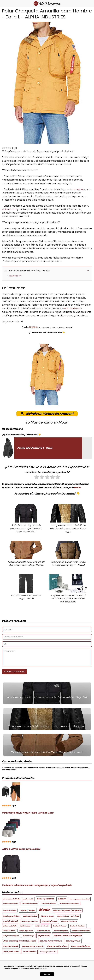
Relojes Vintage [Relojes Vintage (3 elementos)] (28, 936)
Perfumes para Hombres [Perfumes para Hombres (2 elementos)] (30, 921)
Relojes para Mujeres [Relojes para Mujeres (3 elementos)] (11, 936)
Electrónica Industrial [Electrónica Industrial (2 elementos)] (49, 904)
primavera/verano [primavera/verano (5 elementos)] (50, 921)
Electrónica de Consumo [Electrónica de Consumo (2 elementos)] (30, 904)
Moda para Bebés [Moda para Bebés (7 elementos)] (11, 916)
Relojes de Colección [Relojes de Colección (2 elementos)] (42, 926)
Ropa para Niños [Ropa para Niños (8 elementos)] (11, 952)
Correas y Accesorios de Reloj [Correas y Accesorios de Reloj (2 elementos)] (79, 899)
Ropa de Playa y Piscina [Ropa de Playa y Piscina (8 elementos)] (51, 941)
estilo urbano (9, 209)
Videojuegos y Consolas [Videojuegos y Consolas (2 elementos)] (48, 952)
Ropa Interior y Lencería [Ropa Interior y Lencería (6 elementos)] (33, 946)
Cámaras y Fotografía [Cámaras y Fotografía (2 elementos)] (11, 904)
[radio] (37, 478)
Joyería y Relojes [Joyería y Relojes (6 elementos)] (28, 910)
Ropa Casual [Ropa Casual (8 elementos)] (44, 936)
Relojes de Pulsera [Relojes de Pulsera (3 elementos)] (43, 931)
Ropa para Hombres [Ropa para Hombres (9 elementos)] (57, 946)
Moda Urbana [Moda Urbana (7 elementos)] (47, 916)
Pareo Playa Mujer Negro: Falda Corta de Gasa (28, 813)
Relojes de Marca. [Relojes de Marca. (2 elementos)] (9, 931)
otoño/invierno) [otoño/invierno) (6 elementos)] (10, 921)
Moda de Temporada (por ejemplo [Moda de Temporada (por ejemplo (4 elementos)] (67, 910)
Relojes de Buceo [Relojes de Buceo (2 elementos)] (26, 926)
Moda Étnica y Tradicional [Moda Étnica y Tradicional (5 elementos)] (68, 916)
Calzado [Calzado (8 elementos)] (62, 899)
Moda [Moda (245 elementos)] (44, 910)
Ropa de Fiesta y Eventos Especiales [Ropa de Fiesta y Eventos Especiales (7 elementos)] (20, 941)
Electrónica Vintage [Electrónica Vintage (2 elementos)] (10, 911)
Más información (41, 968)
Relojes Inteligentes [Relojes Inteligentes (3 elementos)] (61, 931)
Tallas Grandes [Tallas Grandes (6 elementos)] (29, 952)
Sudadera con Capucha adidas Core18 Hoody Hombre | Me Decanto (29, 767)
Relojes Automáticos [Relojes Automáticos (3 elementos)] (69, 921)
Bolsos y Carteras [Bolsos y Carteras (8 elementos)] (46, 899)
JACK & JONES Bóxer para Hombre (21, 849)
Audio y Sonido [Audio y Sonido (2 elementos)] (28, 899)
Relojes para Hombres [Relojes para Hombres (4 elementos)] (81, 931)
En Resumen (15, 276)
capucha (78, 189)
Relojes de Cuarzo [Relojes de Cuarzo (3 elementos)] (59, 926)
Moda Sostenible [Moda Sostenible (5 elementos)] (30, 916)
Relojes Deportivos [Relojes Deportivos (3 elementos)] (26, 931)
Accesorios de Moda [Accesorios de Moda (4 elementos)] (11, 899)
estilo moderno (72, 308)
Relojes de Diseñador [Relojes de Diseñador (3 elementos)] (78, 926)
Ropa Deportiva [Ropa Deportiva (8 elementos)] (73, 941)
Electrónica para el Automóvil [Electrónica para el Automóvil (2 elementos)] (69, 904)
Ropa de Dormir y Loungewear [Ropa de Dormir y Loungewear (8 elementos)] (68, 936)
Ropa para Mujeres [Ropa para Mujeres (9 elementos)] (81, 946)
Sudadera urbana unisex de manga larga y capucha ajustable (37, 885)
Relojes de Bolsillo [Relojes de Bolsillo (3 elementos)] (10, 926)
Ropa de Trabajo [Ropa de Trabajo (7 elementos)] (11, 946)
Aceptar (47, 974)
